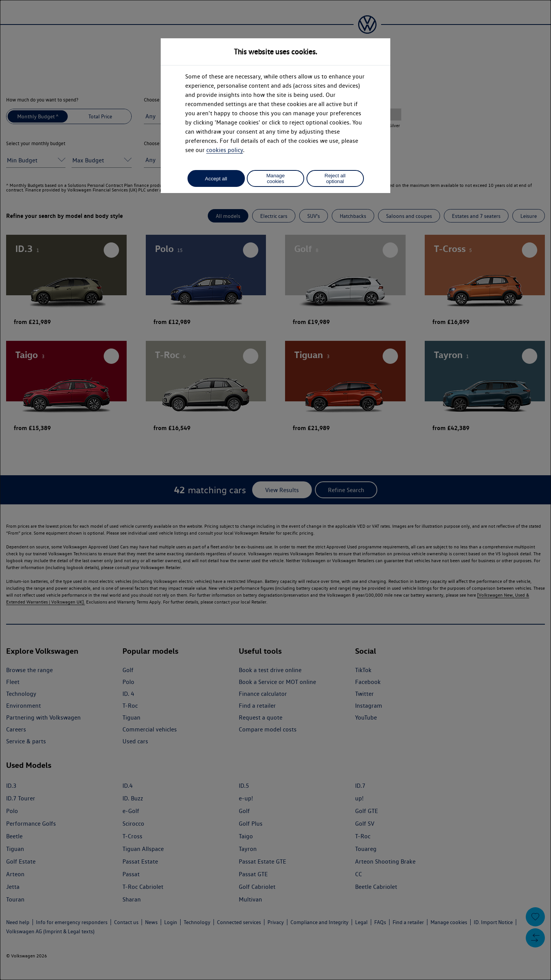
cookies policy (225, 150)
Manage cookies (275, 178)
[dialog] (275, 490)
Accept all (216, 179)
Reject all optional (335, 178)
